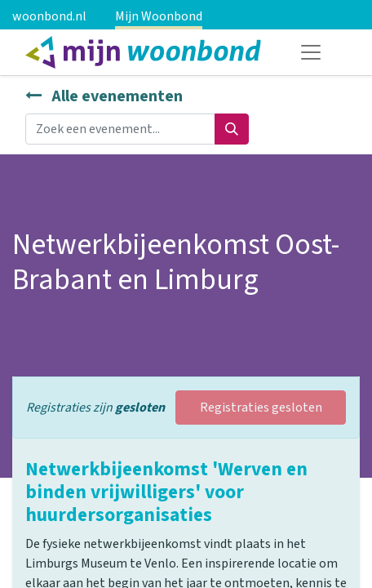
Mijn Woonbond (159, 16)
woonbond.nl (49, 16)
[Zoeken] (232, 129)
